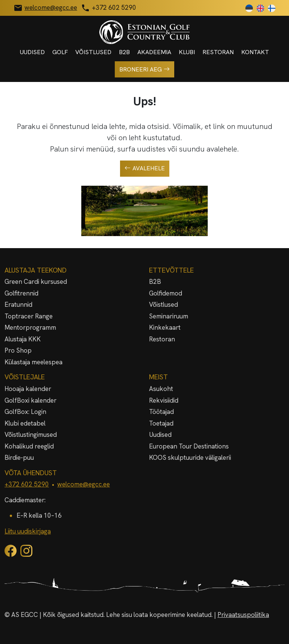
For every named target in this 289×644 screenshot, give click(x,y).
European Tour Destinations (189, 446)
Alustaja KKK (23, 339)
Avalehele (145, 168)
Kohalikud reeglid (29, 446)
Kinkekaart (165, 327)
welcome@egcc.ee (84, 484)
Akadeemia (154, 52)
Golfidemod (166, 293)
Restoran (218, 52)
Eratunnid (18, 305)
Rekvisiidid (164, 400)
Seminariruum (169, 316)
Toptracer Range (29, 316)
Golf (60, 52)
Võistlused (93, 52)
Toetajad (161, 423)
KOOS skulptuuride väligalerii (190, 458)
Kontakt (255, 52)
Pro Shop (18, 350)
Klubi (187, 52)
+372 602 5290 (27, 484)
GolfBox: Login (25, 412)
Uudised (32, 52)
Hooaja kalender (28, 389)
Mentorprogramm (30, 327)
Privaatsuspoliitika (243, 615)
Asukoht (161, 389)
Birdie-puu (19, 458)
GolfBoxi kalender (30, 400)
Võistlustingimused (31, 435)
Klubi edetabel (25, 423)
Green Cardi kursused (36, 282)
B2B (124, 52)
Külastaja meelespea (33, 362)
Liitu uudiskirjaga (28, 531)
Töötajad (161, 412)
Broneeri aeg (144, 70)
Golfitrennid (21, 293)
